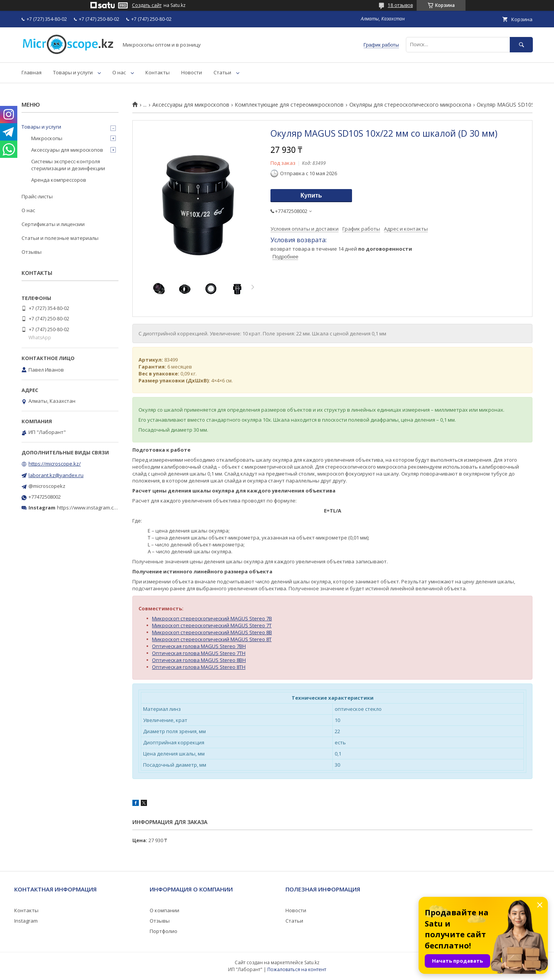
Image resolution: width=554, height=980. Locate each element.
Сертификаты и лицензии (53, 224)
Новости (192, 72)
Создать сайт (147, 5)
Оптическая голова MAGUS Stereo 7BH (199, 646)
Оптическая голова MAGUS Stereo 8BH (199, 660)
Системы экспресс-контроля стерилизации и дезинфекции (68, 165)
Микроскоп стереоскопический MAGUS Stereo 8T (212, 639)
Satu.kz (312, 962)
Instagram (26, 921)
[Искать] (521, 44)
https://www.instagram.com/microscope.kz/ (108, 508)
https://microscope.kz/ (55, 464)
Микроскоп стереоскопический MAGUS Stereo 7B (212, 618)
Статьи (222, 72)
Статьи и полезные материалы (60, 238)
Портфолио (164, 931)
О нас (119, 72)
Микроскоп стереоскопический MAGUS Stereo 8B (212, 632)
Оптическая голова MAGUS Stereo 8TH (199, 667)
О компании (164, 910)
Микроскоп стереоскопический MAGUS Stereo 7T (212, 625)
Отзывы (32, 252)
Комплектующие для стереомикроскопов (289, 105)
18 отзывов (400, 5)
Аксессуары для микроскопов (191, 105)
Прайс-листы (37, 196)
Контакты (158, 72)
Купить (311, 195)
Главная (32, 72)
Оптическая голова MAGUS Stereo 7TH (199, 653)
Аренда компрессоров (59, 180)
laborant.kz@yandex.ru (56, 475)
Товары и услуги (73, 72)
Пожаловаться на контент (297, 969)
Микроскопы (47, 138)
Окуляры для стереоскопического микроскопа (410, 105)
